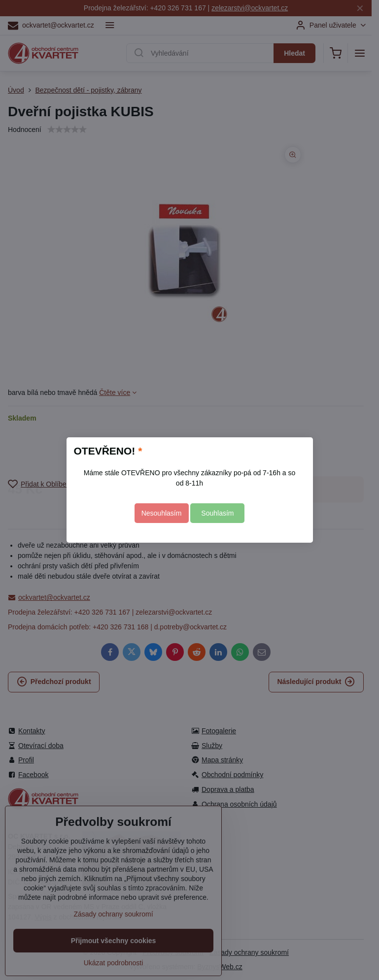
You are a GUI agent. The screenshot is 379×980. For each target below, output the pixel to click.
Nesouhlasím (162, 513)
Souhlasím (217, 513)
